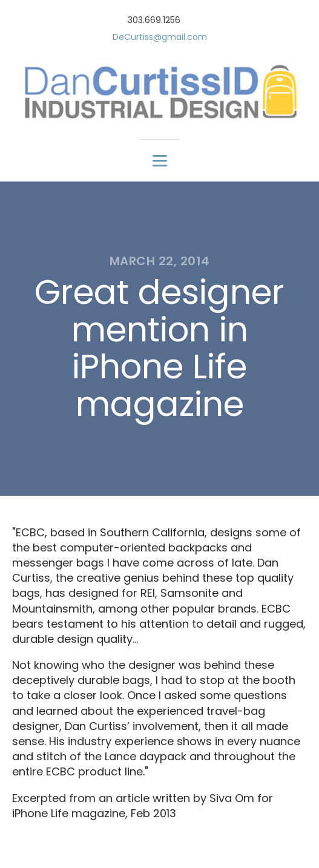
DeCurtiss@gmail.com (160, 37)
